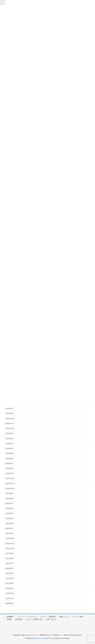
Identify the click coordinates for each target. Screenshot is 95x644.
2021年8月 (10, 558)
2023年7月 (10, 444)
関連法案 (19, 619)
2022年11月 (10, 483)
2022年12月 (10, 478)
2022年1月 (10, 533)
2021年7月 (10, 563)
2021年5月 (10, 573)
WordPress (37, 638)
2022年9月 (10, 494)
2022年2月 (10, 528)
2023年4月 (10, 458)
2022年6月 (10, 508)
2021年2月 (10, 588)
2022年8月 (10, 498)
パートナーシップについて (27, 617)
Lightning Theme (48, 638)
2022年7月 (10, 503)
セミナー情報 (78, 617)
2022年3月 (10, 523)
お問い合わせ (51, 619)
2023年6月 (10, 449)
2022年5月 (10, 513)
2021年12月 (10, 538)
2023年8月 (10, 439)
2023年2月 (10, 468)
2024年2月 (10, 409)
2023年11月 (10, 423)
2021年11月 (10, 543)
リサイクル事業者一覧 (34, 619)
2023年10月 (10, 428)
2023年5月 (10, 454)
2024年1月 (10, 414)
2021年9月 (10, 553)
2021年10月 (10, 548)
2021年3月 (10, 583)
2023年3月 (10, 463)
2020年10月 (10, 593)
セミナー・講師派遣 (48, 617)
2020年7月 (10, 598)
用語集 (9, 619)
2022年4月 (10, 518)
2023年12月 (10, 418)
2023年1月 (10, 473)
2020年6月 (10, 603)
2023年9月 (10, 433)
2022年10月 (10, 489)
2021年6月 (10, 568)
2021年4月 (10, 578)
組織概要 (10, 617)
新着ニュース (64, 617)
